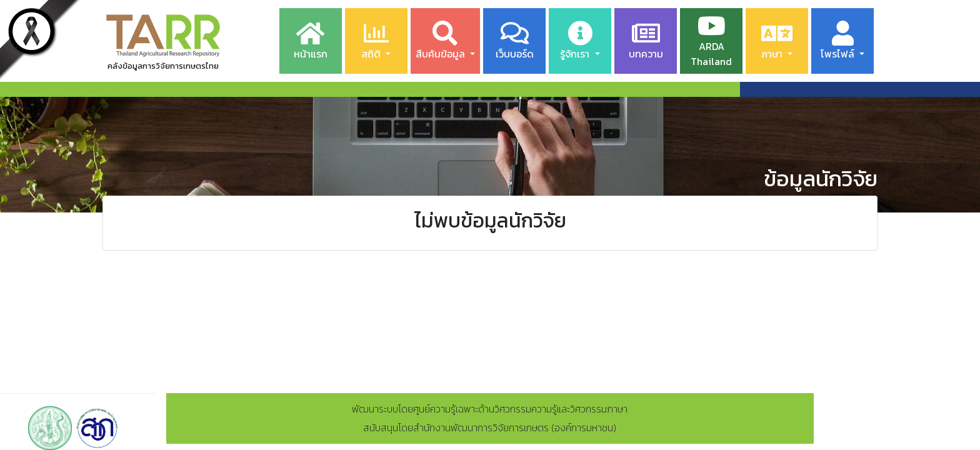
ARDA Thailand (711, 41)
